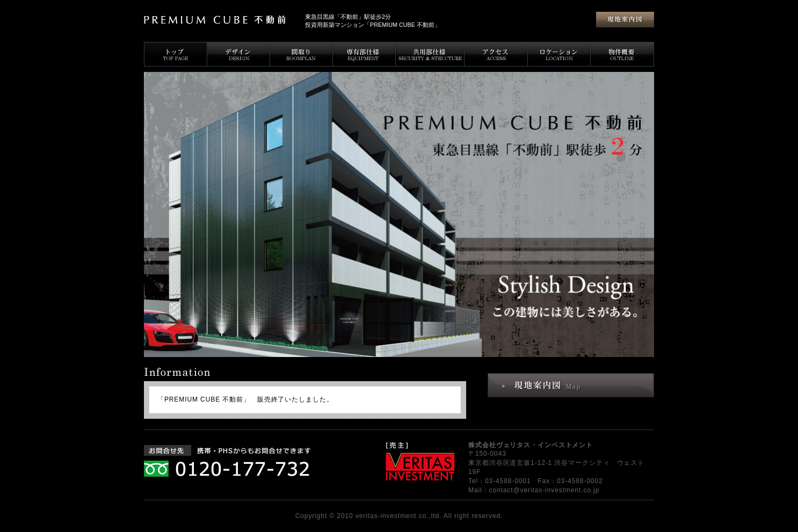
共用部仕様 (430, 54)
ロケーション (559, 54)
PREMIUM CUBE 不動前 (220, 20)
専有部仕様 (364, 54)
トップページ (175, 54)
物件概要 (622, 54)
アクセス (496, 54)
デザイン (238, 54)
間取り (301, 54)
